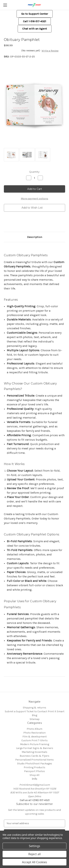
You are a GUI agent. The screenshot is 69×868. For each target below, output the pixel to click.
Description (35, 237)
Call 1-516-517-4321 (35, 21)
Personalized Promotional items (34, 760)
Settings (34, 846)
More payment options (34, 199)
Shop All (34, 775)
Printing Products (34, 767)
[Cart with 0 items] (67, 5)
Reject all (34, 854)
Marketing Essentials (34, 752)
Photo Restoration (34, 733)
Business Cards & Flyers (34, 756)
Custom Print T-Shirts (34, 740)
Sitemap (35, 719)
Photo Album (34, 729)
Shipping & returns (34, 708)
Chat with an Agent (35, 29)
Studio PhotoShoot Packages (35, 764)
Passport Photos (34, 771)
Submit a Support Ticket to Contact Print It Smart (35, 711)
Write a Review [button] (50, 51)
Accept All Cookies (35, 862)
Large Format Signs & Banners (35, 748)
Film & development (35, 737)
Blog (34, 715)
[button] (35, 14)
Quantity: (34, 172)
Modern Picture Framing (35, 744)
